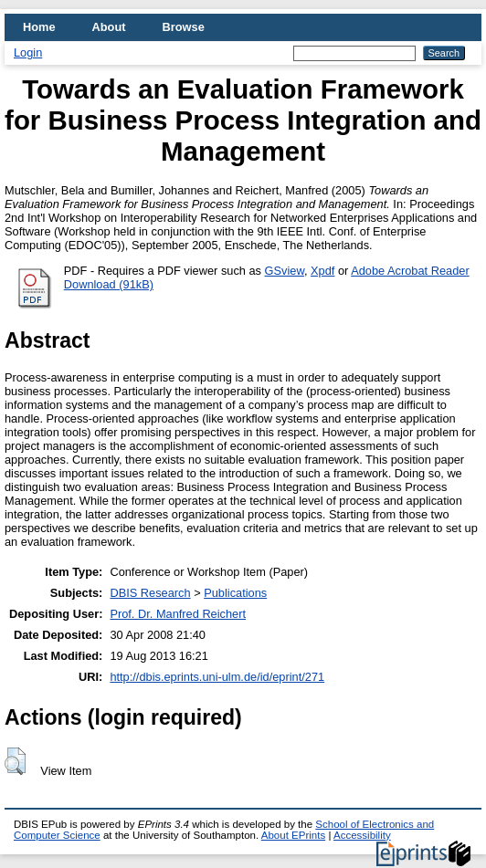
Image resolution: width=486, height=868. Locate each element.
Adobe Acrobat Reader (410, 271)
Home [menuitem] (39, 27)
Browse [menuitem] (184, 27)
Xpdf (322, 271)
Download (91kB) (109, 284)
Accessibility (362, 835)
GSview (285, 271)
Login (28, 52)
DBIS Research (150, 593)
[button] (15, 761)
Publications (235, 593)
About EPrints (293, 835)
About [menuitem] (109, 27)
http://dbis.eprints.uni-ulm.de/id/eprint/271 (217, 677)
